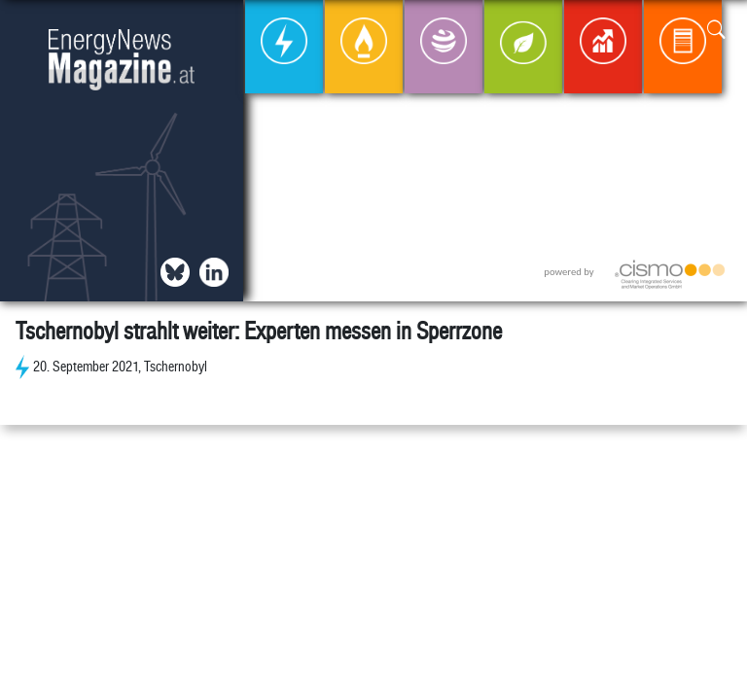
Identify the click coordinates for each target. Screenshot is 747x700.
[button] (716, 31)
